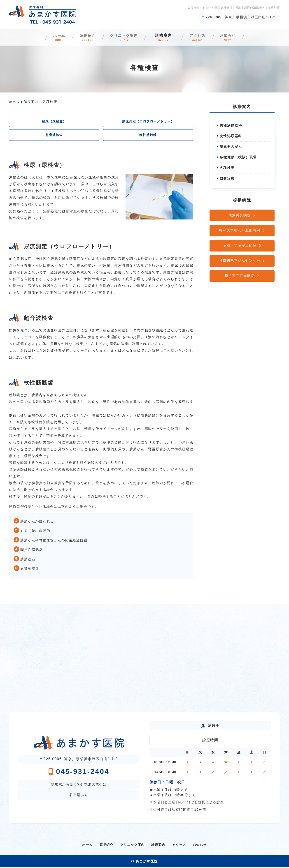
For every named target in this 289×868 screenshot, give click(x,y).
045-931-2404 (79, 772)
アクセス (205, 38)
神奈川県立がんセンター (240, 261)
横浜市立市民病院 (240, 276)
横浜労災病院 (240, 216)
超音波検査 (54, 135)
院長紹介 (80, 38)
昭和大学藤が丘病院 (240, 246)
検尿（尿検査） (54, 121)
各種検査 (227, 168)
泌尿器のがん (231, 147)
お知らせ (242, 38)
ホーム (45, 38)
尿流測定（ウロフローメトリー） (148, 121)
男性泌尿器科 (231, 126)
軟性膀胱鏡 (148, 135)
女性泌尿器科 (231, 136)
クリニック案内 (124, 38)
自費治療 (227, 179)
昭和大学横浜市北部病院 (240, 231)
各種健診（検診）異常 (238, 158)
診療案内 (167, 38)
